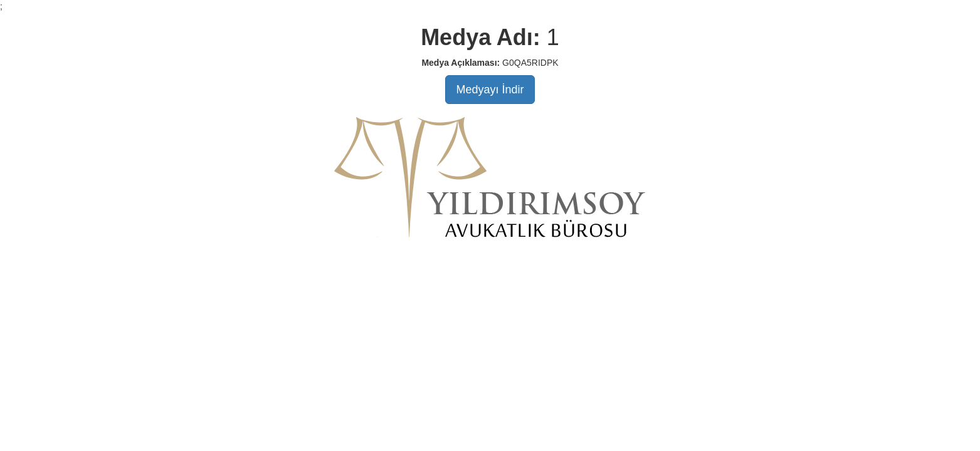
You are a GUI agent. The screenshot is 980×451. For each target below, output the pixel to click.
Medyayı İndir (490, 90)
